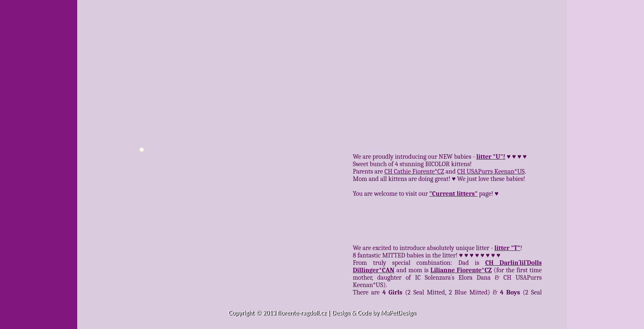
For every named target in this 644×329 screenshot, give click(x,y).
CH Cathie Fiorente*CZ (414, 171)
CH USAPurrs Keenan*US (491, 171)
